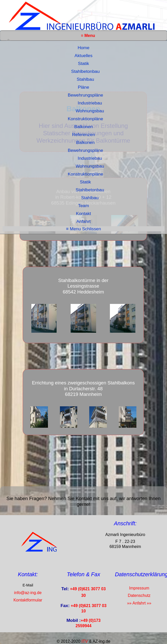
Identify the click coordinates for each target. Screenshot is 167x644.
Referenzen (84, 135)
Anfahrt (84, 221)
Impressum (139, 588)
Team (83, 206)
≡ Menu (88, 36)
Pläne (83, 87)
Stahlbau (85, 79)
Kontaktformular (28, 600)
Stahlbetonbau (85, 71)
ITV (85, 641)
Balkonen (83, 127)
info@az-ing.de (28, 593)
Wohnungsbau (90, 111)
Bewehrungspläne (86, 95)
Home (83, 48)
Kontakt (83, 213)
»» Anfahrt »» (139, 603)
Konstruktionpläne (86, 119)
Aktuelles (83, 56)
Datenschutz (139, 595)
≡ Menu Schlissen (83, 229)
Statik (83, 63)
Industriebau (90, 103)
